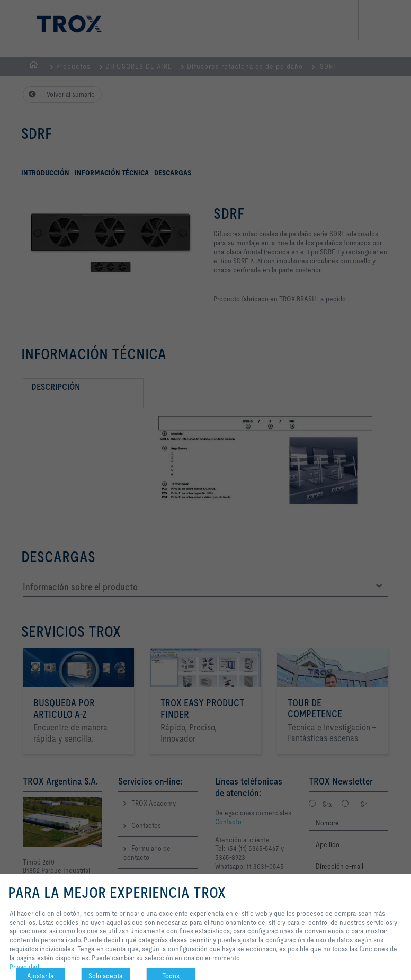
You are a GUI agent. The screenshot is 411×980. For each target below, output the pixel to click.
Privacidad (24, 967)
